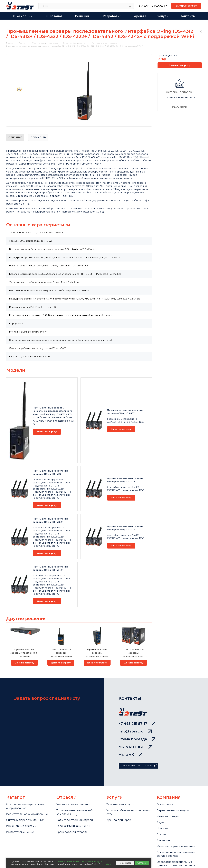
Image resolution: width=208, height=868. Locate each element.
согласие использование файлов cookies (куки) (78, 861)
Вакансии (163, 840)
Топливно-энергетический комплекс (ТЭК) (75, 812)
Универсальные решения (74, 805)
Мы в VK (130, 755)
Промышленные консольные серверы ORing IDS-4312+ (51, 472)
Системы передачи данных (25, 820)
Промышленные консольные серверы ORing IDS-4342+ (51, 568)
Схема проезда (137, 739)
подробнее (106, 864)
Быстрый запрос (186, 6)
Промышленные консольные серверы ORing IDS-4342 (125, 528)
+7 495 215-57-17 (153, 6)
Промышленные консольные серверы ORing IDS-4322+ (51, 520)
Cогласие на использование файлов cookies (176, 854)
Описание (15, 137)
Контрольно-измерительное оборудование (25, 806)
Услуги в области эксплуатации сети (128, 812)
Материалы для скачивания (176, 846)
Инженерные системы (21, 826)
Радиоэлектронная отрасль (75, 820)
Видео (161, 822)
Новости (162, 828)
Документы (38, 137)
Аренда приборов (119, 820)
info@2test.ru (135, 731)
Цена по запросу (47, 431)
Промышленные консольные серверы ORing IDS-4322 (125, 480)
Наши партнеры (168, 816)
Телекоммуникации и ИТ (73, 826)
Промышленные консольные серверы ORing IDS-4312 (125, 412)
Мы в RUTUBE (135, 747)
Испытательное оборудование (27, 814)
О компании (165, 805)
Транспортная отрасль (72, 832)
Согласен (142, 863)
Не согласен (125, 863)
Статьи (161, 834)
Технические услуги (120, 805)
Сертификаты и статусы (173, 810)
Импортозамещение (20, 832)
